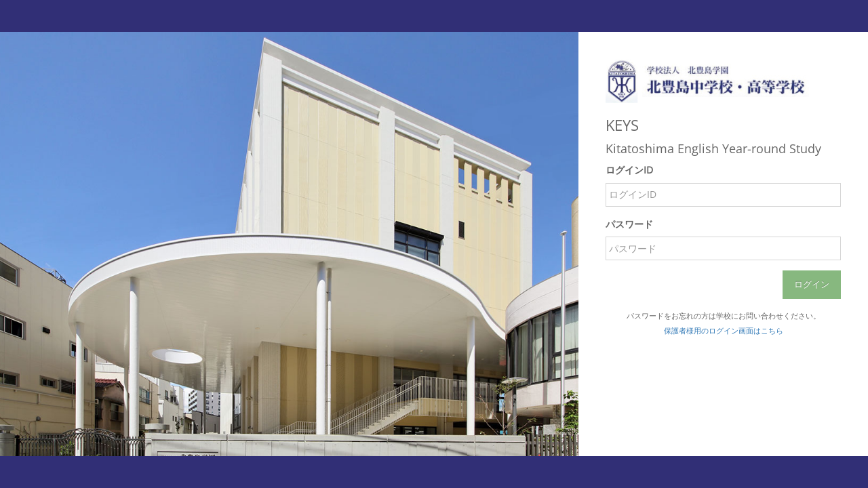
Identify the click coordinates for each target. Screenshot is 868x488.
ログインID (629, 170)
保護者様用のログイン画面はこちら (724, 330)
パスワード (629, 224)
